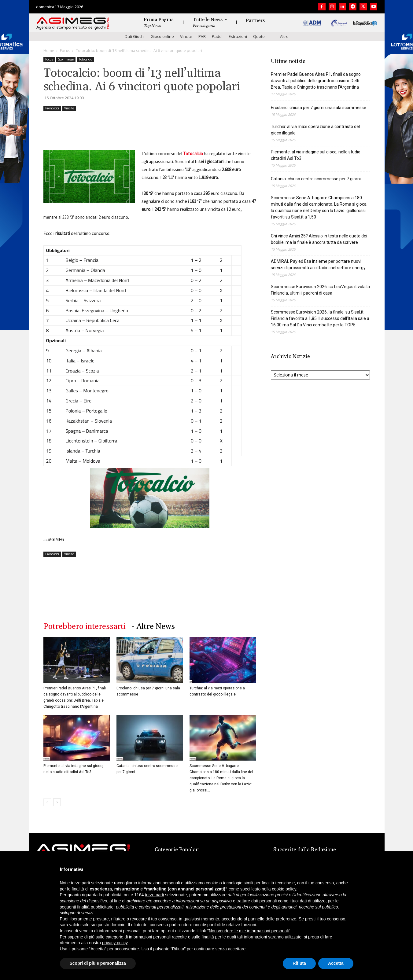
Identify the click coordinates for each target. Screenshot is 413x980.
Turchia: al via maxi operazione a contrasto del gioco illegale (315, 130)
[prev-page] (47, 802)
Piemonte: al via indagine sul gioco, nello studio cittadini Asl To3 (316, 155)
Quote (259, 36)
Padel (217, 36)
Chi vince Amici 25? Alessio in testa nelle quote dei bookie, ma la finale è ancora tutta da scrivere (319, 239)
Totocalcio (85, 59)
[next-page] (57, 802)
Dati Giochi (135, 36)
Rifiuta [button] (299, 963)
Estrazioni (238, 36)
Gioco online (162, 36)
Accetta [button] (336, 963)
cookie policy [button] (284, 889)
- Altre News (153, 627)
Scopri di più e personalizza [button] (98, 963)
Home (49, 51)
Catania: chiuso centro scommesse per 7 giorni (316, 179)
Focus (65, 51)
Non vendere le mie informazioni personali (249, 931)
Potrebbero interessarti (85, 627)
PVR (202, 36)
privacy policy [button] (115, 943)
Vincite (186, 36)
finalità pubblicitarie (95, 907)
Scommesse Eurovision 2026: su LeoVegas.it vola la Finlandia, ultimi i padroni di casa (320, 290)
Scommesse (66, 59)
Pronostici (52, 108)
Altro (284, 36)
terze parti (154, 895)
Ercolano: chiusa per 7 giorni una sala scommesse (319, 108)
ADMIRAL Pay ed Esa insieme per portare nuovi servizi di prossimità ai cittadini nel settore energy (318, 264)
